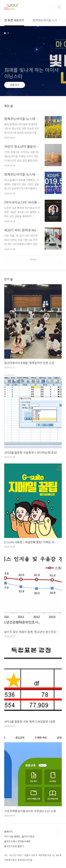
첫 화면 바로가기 (14, 20)
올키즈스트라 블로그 (14, 846)
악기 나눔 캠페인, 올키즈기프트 (19, 836)
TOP (59, 832)
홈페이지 (8, 832)
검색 (51, 7)
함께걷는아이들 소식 (45, 20)
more (33, 259)
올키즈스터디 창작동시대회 (17, 841)
